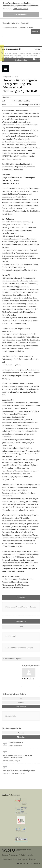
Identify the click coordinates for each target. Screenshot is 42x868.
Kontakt (30, 855)
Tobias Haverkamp (15, 746)
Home (4, 53)
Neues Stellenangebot (13, 659)
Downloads (21, 597)
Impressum (15, 855)
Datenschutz (6, 859)
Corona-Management (9, 27)
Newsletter (25, 23)
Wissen (21, 733)
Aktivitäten (13, 53)
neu (21, 699)
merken (37, 59)
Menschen (27, 737)
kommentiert (21, 707)
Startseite (5, 855)
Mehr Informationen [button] (21, 9)
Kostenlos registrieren (11, 23)
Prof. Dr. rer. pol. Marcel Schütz (14, 773)
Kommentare (21, 621)
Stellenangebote (25, 53)
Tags (21, 627)
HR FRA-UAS (28, 679)
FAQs (31, 27)
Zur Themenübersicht (11, 49)
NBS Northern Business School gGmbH (19, 770)
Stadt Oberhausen (16, 743)
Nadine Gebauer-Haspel (11, 761)
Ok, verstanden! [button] (21, 14)
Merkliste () (23, 27)
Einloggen (35, 31)
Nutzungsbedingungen (21, 859)
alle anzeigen (15, 795)
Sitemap (34, 859)
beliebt (21, 703)
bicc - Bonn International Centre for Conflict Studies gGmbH (17, 757)
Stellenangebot (21, 60)
